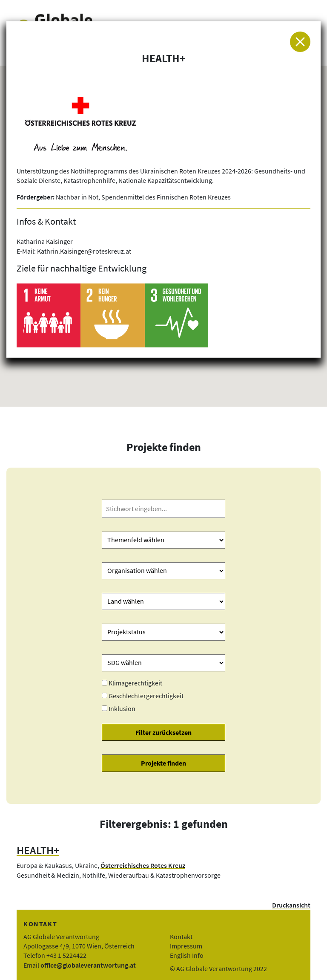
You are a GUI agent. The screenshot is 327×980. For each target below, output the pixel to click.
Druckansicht (291, 905)
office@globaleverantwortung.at (88, 965)
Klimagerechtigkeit (135, 683)
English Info (187, 955)
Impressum (186, 946)
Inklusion (122, 708)
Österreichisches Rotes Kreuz (143, 865)
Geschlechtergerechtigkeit (146, 696)
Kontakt (181, 937)
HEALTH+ (38, 850)
